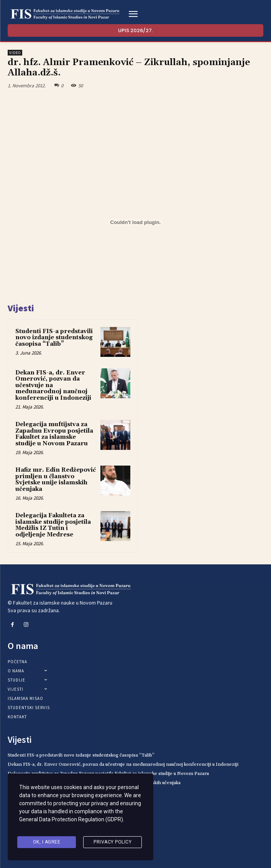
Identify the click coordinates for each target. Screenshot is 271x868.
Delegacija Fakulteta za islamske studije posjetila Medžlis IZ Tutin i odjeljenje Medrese (53, 525)
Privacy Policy (113, 843)
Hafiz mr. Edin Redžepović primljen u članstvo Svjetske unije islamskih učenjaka (56, 480)
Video (15, 53)
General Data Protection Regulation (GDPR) (71, 823)
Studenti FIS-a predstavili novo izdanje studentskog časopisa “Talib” (54, 338)
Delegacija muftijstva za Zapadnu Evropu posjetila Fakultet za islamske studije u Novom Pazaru (54, 434)
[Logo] (65, 14)
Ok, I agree (47, 843)
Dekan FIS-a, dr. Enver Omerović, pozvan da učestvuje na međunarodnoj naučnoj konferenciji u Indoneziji (123, 764)
